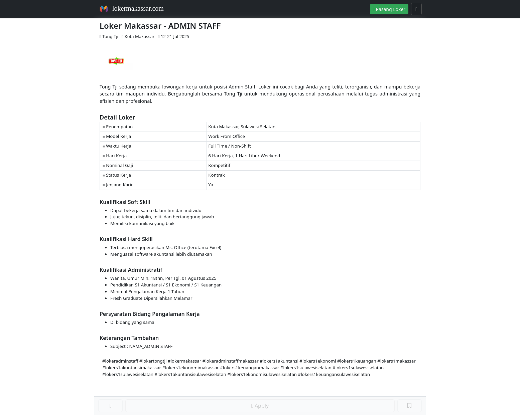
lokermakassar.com (138, 8)
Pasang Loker (389, 9)
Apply (260, 406)
